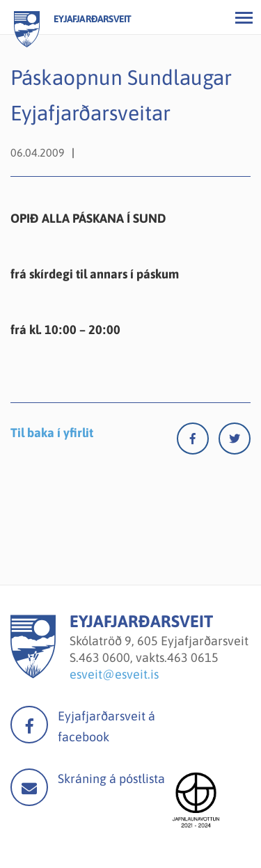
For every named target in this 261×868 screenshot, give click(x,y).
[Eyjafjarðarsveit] (33, 674)
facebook (29, 725)
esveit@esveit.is (114, 674)
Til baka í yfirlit (52, 433)
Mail (29, 787)
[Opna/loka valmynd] (244, 17)
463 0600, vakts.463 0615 (149, 657)
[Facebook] (198, 442)
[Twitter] (235, 442)
